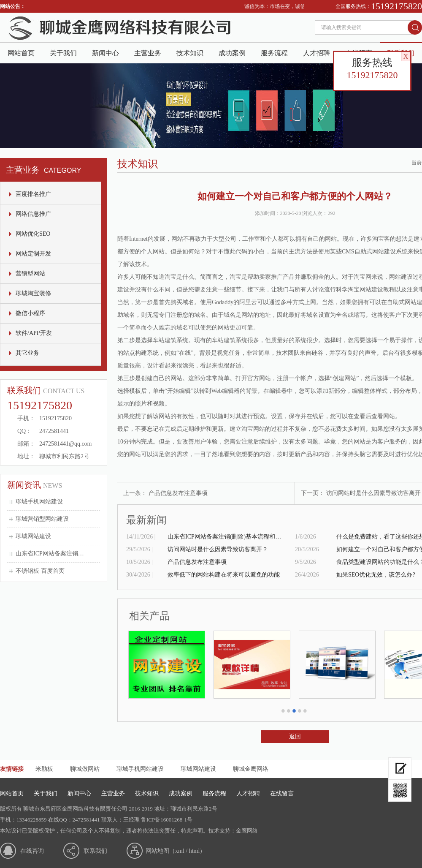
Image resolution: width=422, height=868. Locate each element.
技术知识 (190, 53)
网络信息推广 (33, 214)
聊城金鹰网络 (251, 769)
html (195, 851)
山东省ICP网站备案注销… (50, 554)
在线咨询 (32, 851)
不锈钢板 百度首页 (40, 571)
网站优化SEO (33, 234)
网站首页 (21, 53)
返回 (295, 736)
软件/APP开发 (34, 333)
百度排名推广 (33, 194)
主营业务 (148, 53)
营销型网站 (30, 273)
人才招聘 (316, 53)
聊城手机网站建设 (39, 502)
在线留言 (282, 793)
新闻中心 (105, 53)
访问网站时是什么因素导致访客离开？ (218, 549)
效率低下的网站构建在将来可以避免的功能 (224, 575)
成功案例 (232, 53)
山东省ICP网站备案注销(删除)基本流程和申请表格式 (227, 537)
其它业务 (27, 353)
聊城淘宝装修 (33, 293)
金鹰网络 (247, 831)
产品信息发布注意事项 (178, 493)
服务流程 (274, 53)
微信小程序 (30, 313)
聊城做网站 (85, 769)
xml (180, 851)
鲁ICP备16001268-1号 (167, 820)
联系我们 (95, 851)
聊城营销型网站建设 (42, 519)
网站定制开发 (33, 254)
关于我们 (63, 53)
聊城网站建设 (33, 536)
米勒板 (44, 769)
